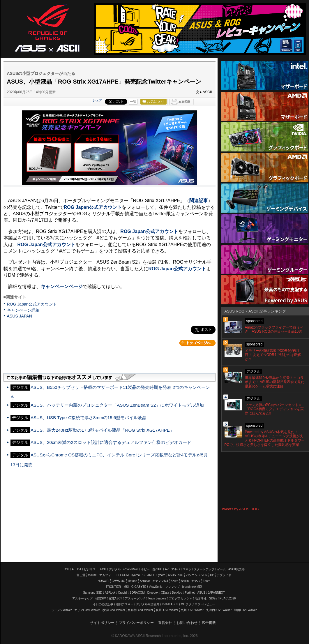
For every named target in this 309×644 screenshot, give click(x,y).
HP (212, 575)
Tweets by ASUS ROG (240, 509)
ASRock (110, 593)
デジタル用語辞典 (148, 604)
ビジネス (90, 569)
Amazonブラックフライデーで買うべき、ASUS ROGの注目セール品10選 (274, 330)
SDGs (213, 598)
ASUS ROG (47, 28)
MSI (126, 587)
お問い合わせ (187, 623)
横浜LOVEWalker (114, 610)
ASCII (68, 48)
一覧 (133, 102)
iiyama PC (138, 575)
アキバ (176, 569)
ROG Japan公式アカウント (32, 304)
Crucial (122, 593)
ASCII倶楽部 (236, 569)
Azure (174, 581)
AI (73, 569)
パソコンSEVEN (197, 575)
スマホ (187, 569)
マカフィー (107, 575)
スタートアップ (204, 569)
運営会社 (165, 623)
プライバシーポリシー (136, 623)
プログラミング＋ (181, 598)
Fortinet (190, 593)
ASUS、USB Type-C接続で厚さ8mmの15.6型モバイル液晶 (89, 418)
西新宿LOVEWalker (140, 610)
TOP (66, 569)
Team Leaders (157, 598)
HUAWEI (103, 581)
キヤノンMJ (160, 581)
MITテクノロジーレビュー (198, 604)
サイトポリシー (102, 623)
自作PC (157, 569)
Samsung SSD (93, 593)
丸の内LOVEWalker (219, 610)
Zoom (206, 581)
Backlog (177, 593)
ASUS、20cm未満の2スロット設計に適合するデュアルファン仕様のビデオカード (111, 442)
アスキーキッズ (82, 598)
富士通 (81, 575)
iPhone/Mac (131, 569)
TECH (102, 569)
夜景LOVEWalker (167, 610)
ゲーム (221, 569)
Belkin (185, 581)
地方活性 (201, 598)
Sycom (161, 575)
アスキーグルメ (135, 598)
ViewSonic (156, 587)
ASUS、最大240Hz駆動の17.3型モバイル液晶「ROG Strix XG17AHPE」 (102, 430)
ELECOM (123, 575)
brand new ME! (192, 587)
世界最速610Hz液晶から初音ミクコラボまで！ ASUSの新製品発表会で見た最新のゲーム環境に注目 (275, 382)
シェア (97, 100)
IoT (79, 569)
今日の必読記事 (103, 604)
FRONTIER (113, 587)
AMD (151, 575)
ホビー (145, 569)
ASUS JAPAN (20, 316)
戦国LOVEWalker (245, 610)
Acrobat (145, 581)
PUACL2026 (228, 598)
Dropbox (153, 593)
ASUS (201, 593)
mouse (92, 575)
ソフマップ (172, 587)
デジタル (115, 569)
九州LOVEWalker (192, 610)
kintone (133, 581)
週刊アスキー (125, 604)
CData (165, 593)
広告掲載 (209, 623)
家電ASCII (116, 598)
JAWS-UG (119, 581)
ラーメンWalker (62, 610)
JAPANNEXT (216, 593)
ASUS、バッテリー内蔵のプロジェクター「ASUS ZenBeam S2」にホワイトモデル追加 (117, 405)
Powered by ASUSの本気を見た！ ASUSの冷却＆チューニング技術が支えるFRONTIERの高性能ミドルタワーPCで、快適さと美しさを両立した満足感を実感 (265, 438)
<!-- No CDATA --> (265, 479)
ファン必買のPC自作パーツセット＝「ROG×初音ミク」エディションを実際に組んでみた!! (274, 409)
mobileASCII (170, 604)
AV (167, 569)
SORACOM (137, 593)
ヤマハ (196, 581)
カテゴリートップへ (197, 343)
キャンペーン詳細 (23, 310)
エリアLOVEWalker (87, 610)
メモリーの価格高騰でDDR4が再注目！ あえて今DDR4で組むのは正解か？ (273, 355)
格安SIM (101, 598)
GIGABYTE (139, 587)
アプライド (224, 575)
